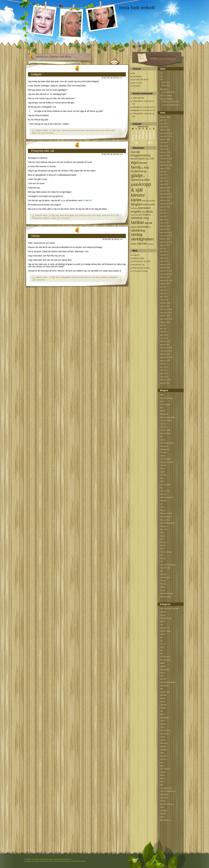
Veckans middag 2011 (171, 105)
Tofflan (135, 98)
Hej (134, 73)
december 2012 (166, 271)
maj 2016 (164, 143)
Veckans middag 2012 (171, 102)
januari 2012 (165, 306)
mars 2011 (164, 338)
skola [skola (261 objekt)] (149, 212)
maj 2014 (164, 216)
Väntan (36, 236)
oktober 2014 (165, 200)
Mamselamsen (166, 517)
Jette (162, 481)
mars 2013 (164, 261)
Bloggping (164, 414)
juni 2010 (164, 367)
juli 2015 (163, 172)
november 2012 (166, 274)
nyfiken (163, 724)
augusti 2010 (165, 361)
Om (161, 73)
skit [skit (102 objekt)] (143, 212)
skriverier (164, 756)
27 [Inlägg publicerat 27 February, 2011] (154, 138)
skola (162, 753)
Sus (161, 571)
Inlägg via (138, 258)
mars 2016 (164, 149)
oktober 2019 (165, 130)
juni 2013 (164, 252)
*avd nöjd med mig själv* (170, 608)
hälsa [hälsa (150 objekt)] (147, 180)
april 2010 (164, 373)
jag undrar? (164, 686)
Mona (162, 539)
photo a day (165, 734)
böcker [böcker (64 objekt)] (148, 159)
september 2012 (166, 280)
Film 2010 (166, 86)
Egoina (163, 440)
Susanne (163, 574)
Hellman (163, 465)
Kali (161, 488)
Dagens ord (165, 628)
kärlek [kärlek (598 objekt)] (136, 200)
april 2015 (164, 181)
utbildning (47, 218)
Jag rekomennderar (168, 682)
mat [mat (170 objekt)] (145, 204)
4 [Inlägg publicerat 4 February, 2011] (147, 131)
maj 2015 (164, 178)
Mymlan (163, 545)
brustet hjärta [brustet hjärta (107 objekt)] (138, 159)
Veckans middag (166, 99)
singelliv (163, 746)
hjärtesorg (66, 130)
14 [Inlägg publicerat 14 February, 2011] (133, 136)
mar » (150, 142)
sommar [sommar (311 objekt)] (137, 218)
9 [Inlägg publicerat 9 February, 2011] (140, 133)
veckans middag (166, 804)
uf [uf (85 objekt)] (150, 227)
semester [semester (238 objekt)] (145, 208)
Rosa (162, 555)
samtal (162, 740)
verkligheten (113, 277)
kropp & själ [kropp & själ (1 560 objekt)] (141, 187)
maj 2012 (164, 293)
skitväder (163, 750)
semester (164, 743)
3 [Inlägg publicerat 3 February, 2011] (143, 131)
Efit (161, 76)
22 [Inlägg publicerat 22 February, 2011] (136, 138)
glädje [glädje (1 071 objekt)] (137, 176)
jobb (76, 215)
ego (58, 130)
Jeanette (163, 475)
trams (162, 781)
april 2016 (164, 146)
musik (162, 721)
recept (162, 737)
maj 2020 (164, 127)
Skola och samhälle (168, 565)
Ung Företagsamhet (168, 791)
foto (161, 653)
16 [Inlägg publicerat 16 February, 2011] (140, 136)
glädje (72, 215)
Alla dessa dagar (167, 398)
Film (162, 79)
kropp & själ (99, 130)
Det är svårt (137, 83)
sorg (93, 277)
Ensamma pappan (167, 443)
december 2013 (166, 232)
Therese (163, 584)
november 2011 (166, 312)
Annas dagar (165, 404)
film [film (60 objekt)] (142, 168)
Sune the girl (165, 568)
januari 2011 (165, 345)
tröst (39, 133)
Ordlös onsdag (166, 95)
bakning (163, 612)
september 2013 (166, 242)
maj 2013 (164, 255)
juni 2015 (164, 175)
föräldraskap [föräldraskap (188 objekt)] (139, 171)
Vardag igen (137, 76)
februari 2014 (165, 226)
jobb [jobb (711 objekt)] (135, 185)
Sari (161, 561)
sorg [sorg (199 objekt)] (146, 218)
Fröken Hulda (165, 459)
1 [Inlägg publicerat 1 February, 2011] (136, 131)
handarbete (164, 669)
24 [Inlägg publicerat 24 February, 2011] (143, 138)
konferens (82, 215)
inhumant (75, 277)
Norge (63, 200)
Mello (162, 714)
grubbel (163, 666)
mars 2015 (164, 184)
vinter (162, 807)
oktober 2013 (165, 239)
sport (162, 766)
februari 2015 (165, 188)
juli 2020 (163, 120)
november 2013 (166, 236)
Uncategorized (166, 788)
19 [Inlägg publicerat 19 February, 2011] (150, 136)
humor (162, 673)
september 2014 (166, 204)
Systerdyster (165, 577)
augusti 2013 (165, 245)
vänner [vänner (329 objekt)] (142, 243)
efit (161, 637)
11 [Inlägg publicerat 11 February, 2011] (147, 133)
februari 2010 (165, 380)
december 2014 (166, 194)
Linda (162, 507)
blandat (163, 615)
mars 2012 (164, 300)
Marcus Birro (165, 520)
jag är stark (90, 130)
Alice (162, 395)
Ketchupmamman (167, 497)
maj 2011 (164, 332)
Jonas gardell (165, 485)
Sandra (163, 558)
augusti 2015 (165, 168)
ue (112, 215)
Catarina (163, 424)
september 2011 (166, 319)
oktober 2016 (165, 139)
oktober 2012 (165, 277)
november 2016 (166, 136)
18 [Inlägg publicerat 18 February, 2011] (147, 136)
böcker (163, 621)
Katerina (163, 494)
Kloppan (163, 501)
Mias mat (164, 529)
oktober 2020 (165, 117)
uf (114, 215)
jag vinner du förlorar (78, 130)
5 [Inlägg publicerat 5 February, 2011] (150, 131)
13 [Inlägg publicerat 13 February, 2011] (154, 133)
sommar (163, 759)
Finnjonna (164, 446)
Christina (163, 427)
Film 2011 (166, 82)
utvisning (104, 277)
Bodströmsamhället (168, 417)
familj (67, 215)
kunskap (163, 695)
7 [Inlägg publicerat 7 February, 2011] (133, 133)
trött (108, 215)
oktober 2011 (165, 316)
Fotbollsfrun (165, 449)
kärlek (113, 130)
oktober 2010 (165, 354)
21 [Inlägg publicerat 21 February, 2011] (133, 138)
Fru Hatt (163, 452)
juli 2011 (163, 325)
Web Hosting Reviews (141, 268)
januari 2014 (165, 229)
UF (84, 200)
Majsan (163, 510)
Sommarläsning (168, 92)
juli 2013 (163, 248)
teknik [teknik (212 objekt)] (148, 223)
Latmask (163, 705)
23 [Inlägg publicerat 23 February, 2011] (140, 138)
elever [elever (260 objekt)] (143, 163)
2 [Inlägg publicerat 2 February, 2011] (140, 131)
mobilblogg (164, 718)
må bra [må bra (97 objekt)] (134, 208)
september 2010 (166, 357)
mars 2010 (164, 377)
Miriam (163, 536)
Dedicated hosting (62, 861)
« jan (136, 142)
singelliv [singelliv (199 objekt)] (136, 212)
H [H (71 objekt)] (144, 176)
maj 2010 (164, 370)
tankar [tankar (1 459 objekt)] (137, 222)
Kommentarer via (141, 261)
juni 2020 (164, 123)
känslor (45, 130)
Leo (161, 504)
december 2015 (166, 159)
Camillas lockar (166, 420)
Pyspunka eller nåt (43, 151)
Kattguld (36, 74)
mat (161, 711)
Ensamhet (137, 86)
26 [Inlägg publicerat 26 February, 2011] (150, 138)
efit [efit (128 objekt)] (152, 159)
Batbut (162, 411)
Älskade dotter (166, 597)
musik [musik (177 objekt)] (151, 204)
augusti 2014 (165, 207)
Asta (162, 408)
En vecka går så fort (140, 79)
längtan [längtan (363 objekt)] (137, 204)
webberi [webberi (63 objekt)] (151, 244)
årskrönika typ (165, 820)
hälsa (162, 676)
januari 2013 (165, 268)
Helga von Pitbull (167, 462)
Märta (162, 549)
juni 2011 (164, 329)
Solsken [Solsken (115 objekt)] (147, 215)
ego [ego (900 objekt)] (135, 162)
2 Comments (65, 218)
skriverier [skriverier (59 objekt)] (134, 215)
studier (163, 772)
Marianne (164, 526)
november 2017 (166, 133)
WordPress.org (138, 265)
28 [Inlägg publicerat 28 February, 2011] (133, 140)
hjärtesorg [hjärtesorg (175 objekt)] (137, 180)
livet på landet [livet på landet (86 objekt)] (148, 201)
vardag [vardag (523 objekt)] (137, 234)
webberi (163, 814)
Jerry (162, 478)
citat (161, 625)
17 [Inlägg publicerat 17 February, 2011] (143, 136)
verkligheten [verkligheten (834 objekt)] (142, 239)
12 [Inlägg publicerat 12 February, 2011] (150, 133)
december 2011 (166, 309)
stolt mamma (165, 769)
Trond (162, 590)
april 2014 (164, 220)
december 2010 (166, 348)
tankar (34, 133)
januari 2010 (165, 383)
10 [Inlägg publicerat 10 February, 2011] (143, 133)
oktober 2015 (165, 162)
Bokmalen (164, 89)
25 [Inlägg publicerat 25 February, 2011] (147, 138)
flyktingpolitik (66, 277)
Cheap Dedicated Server (44, 861)
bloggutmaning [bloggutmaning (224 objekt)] (141, 155)
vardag (54, 218)
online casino (165, 730)
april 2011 (164, 335)
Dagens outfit (165, 631)
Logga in (136, 255)
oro (89, 277)
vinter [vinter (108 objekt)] (134, 244)
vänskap (163, 810)
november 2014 (166, 197)
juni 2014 (164, 213)
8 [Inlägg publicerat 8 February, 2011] (136, 133)
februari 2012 (165, 303)
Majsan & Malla (166, 513)
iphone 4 (163, 679)
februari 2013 (165, 264)
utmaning (164, 798)
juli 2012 (163, 287)
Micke (162, 533)
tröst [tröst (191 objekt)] (140, 227)
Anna (162, 401)
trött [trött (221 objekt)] (146, 227)
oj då (162, 727)
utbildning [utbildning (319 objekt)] (138, 230)
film (161, 650)
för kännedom (165, 660)
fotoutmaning (165, 657)
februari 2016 (165, 152)
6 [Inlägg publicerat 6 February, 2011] (154, 131)
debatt (162, 634)
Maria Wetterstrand (167, 523)
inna (121, 78)
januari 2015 (165, 191)
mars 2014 (164, 223)
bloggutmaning (166, 618)
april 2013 (164, 258)
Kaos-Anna (164, 491)
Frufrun (163, 456)
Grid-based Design (140, 271)
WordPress (67, 859)
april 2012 (164, 296)
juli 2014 (163, 210)
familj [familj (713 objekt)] (136, 167)
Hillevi (162, 469)
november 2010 (166, 351)
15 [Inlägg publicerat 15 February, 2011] (136, 136)
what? (162, 817)
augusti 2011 (165, 322)
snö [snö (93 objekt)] (140, 215)
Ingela (162, 472)
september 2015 (166, 165)
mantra (163, 708)
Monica (163, 542)
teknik (162, 778)
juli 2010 (163, 364)
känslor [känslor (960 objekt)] (138, 195)
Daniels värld (165, 430)
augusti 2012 (165, 284)
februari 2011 (165, 341)
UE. (91, 200)
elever (62, 215)
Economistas (165, 433)
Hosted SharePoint (78, 861)
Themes (163, 581)
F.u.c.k (162, 644)
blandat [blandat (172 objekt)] (135, 152)
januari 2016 (165, 156)
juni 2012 (164, 290)
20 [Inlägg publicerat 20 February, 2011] (154, 136)
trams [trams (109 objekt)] (134, 227)
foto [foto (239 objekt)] (147, 168)
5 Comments (49, 133)
